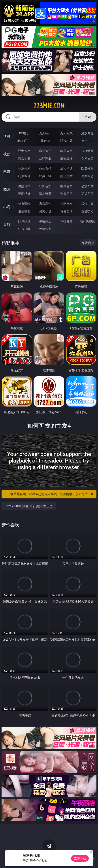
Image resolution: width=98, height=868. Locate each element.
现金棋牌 (66, 141)
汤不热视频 (87, 221)
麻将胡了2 (24, 141)
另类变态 (87, 176)
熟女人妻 (24, 158)
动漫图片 (87, 186)
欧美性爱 (87, 168)
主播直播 (66, 158)
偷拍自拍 (45, 168)
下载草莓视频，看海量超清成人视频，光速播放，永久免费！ (51, 494)
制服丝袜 (24, 176)
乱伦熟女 (66, 176)
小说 (7, 207)
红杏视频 (24, 229)
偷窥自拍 (24, 186)
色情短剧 (45, 229)
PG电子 (24, 133)
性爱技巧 (87, 211)
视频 (7, 154)
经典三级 (45, 176)
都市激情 (24, 204)
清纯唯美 (45, 193)
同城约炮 (24, 221)
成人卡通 (66, 168)
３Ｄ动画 (87, 151)
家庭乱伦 (45, 204)
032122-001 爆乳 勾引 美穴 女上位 (29, 506)
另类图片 (87, 193)
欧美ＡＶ (66, 151)
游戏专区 (87, 133)
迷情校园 (24, 211)
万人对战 (66, 133)
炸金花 (45, 141)
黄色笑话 (66, 211)
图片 (7, 189)
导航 (7, 224)
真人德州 (45, 133)
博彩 (7, 136)
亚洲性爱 (24, 168)
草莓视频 (66, 221)
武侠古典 (87, 204)
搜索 (88, 117)
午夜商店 (45, 221)
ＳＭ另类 (87, 158)
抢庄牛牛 (87, 141)
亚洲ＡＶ (24, 151)
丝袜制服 (45, 158)
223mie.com (49, 106)
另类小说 (45, 211)
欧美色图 (66, 186)
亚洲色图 (45, 186)
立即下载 (80, 858)
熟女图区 (66, 193)
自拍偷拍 (45, 151)
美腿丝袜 (24, 193)
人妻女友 (66, 204)
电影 (7, 172)
